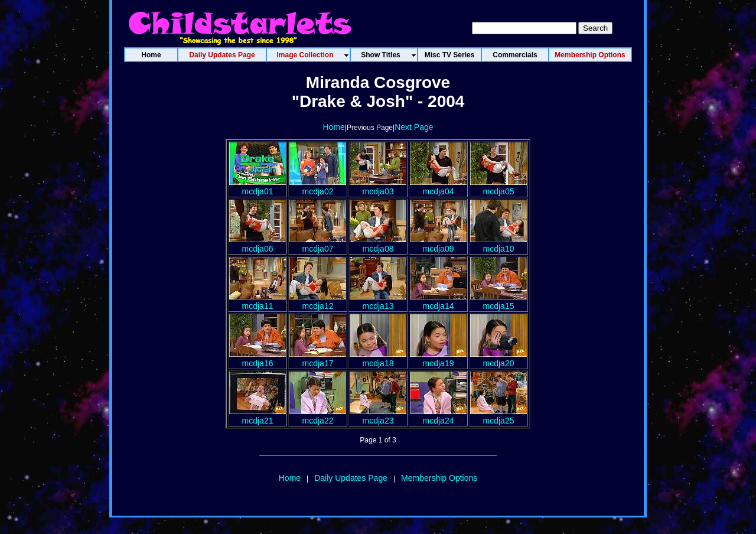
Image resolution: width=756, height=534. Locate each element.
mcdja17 (318, 359)
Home (333, 127)
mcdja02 (318, 187)
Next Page (414, 127)
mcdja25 (498, 416)
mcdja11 (258, 301)
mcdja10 (498, 244)
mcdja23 (378, 416)
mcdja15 (498, 301)
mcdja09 (438, 244)
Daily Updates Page (351, 478)
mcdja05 (498, 187)
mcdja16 (258, 359)
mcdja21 (258, 416)
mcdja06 (258, 244)
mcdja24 (438, 416)
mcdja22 (318, 416)
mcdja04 (438, 187)
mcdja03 (378, 187)
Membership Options (439, 478)
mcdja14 (438, 301)
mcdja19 (438, 359)
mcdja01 (258, 187)
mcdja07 (318, 244)
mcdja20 (498, 359)
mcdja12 (318, 301)
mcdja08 (378, 244)
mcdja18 (378, 359)
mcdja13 (378, 301)
